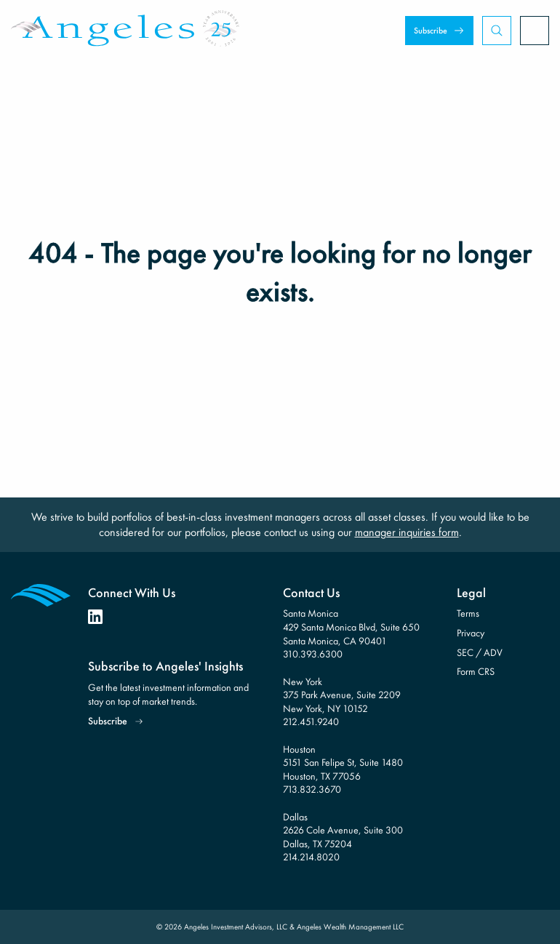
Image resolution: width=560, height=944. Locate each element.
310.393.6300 (313, 654)
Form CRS (476, 671)
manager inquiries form (407, 532)
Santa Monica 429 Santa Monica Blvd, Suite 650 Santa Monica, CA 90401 (351, 627)
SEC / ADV (480, 652)
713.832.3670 (312, 789)
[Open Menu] (535, 31)
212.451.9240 (311, 721)
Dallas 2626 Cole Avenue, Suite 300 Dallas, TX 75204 (343, 830)
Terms (468, 613)
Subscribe (431, 31)
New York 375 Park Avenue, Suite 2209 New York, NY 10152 (342, 695)
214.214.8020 (311, 857)
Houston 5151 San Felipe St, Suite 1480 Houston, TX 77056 (343, 763)
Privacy (471, 633)
